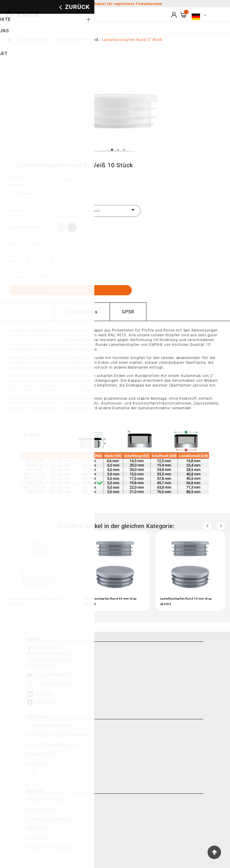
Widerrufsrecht (44, 754)
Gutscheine (40, 838)
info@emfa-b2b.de (55, 675)
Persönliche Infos (46, 800)
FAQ (31, 773)
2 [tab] (118, 150)
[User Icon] (174, 15)
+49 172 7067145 (53, 685)
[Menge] (28, 261)
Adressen (37, 829)
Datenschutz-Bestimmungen (58, 735)
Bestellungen (41, 810)
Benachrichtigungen (49, 848)
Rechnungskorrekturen (52, 819)
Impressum (40, 764)
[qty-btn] (53, 261)
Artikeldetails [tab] (82, 312)
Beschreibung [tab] (27, 312)
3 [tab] (124, 150)
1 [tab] (112, 150)
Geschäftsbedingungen (53, 745)
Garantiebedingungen (50, 726)
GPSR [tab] (128, 312)
